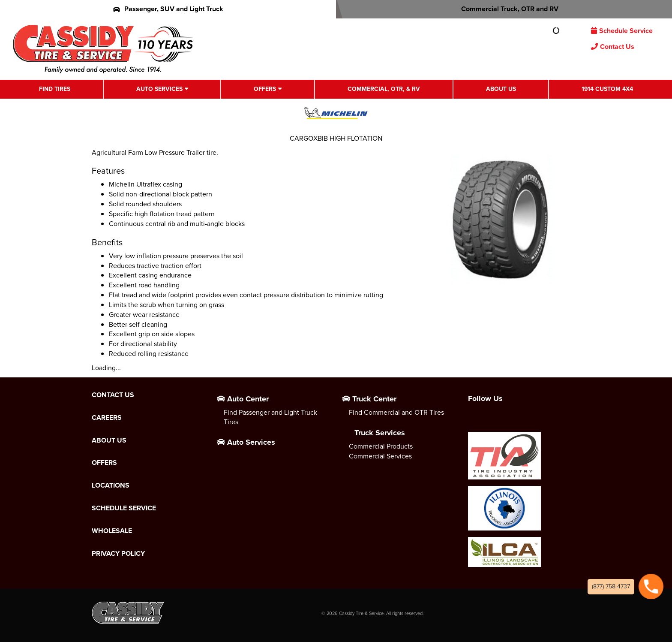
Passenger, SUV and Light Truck (168, 9)
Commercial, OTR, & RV (384, 89)
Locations (111, 485)
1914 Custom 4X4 (607, 89)
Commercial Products (381, 446)
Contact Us (613, 47)
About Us (501, 89)
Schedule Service (622, 31)
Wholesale (112, 531)
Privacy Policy (118, 554)
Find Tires (55, 89)
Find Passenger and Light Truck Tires (270, 417)
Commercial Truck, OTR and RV (504, 9)
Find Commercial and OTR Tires (396, 412)
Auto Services (159, 89)
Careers (107, 418)
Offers (265, 89)
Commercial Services (380, 456)
